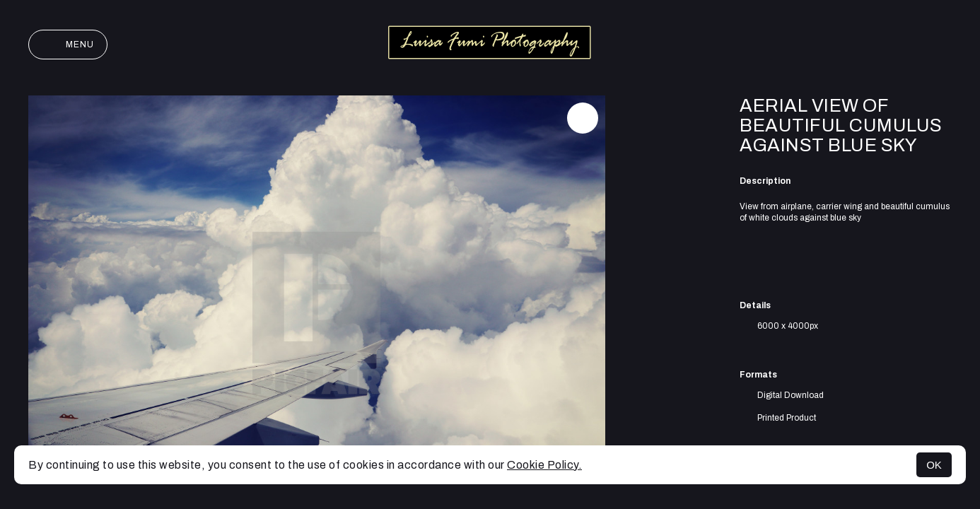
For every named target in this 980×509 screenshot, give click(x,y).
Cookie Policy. (544, 465)
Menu (68, 45)
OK (934, 465)
